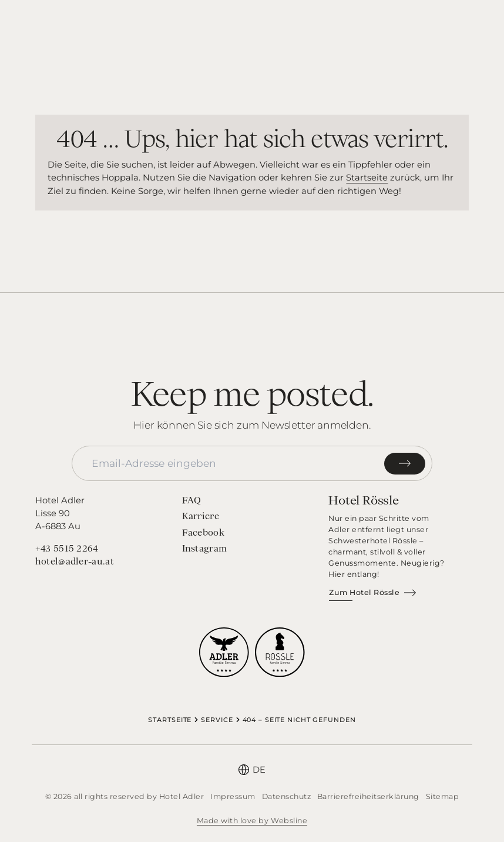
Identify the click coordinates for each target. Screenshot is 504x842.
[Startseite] (252, 26)
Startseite (367, 178)
